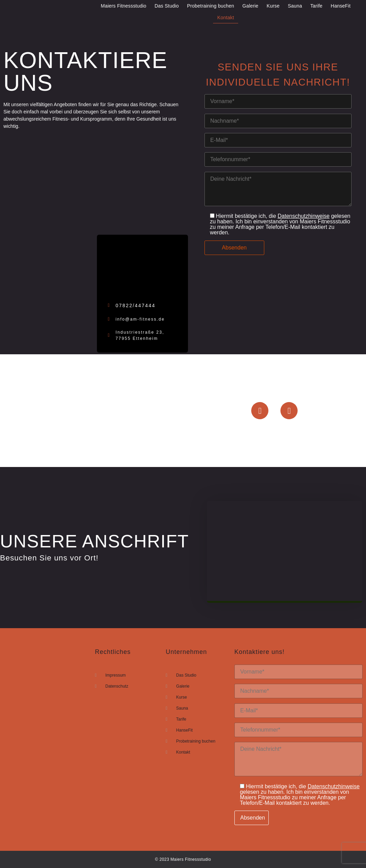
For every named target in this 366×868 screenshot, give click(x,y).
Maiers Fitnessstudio (123, 6)
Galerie (250, 6)
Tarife (316, 6)
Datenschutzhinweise (304, 216)
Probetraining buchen (210, 6)
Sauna (295, 6)
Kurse (273, 6)
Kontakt (226, 18)
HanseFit (341, 6)
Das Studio (167, 6)
